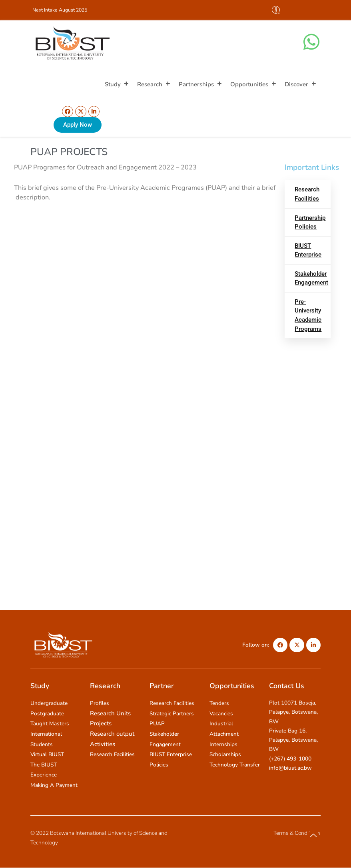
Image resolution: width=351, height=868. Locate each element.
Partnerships (200, 84)
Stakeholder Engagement (311, 278)
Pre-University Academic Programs (308, 315)
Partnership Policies (310, 222)
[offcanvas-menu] (276, 10)
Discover (301, 84)
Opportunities (253, 84)
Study (117, 84)
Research (154, 84)
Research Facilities (307, 194)
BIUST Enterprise (308, 250)
